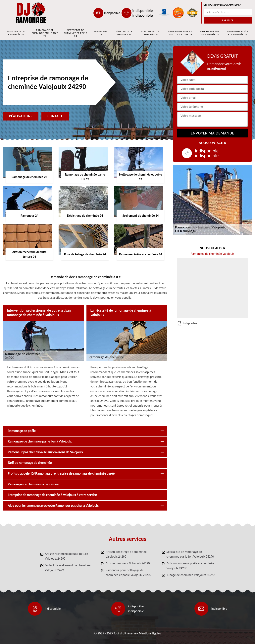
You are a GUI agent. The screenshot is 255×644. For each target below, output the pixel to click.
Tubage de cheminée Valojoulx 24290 (191, 575)
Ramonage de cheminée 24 (16, 33)
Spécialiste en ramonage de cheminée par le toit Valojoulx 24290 (190, 554)
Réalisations (21, 116)
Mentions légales (150, 633)
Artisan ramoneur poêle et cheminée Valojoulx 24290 (190, 566)
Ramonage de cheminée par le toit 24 (45, 33)
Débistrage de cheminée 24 (124, 33)
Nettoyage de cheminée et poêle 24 (76, 33)
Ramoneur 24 (100, 33)
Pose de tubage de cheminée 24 (209, 33)
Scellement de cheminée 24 (151, 33)
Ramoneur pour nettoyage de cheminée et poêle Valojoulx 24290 (128, 572)
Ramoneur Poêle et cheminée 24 (238, 33)
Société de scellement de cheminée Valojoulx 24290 (68, 568)
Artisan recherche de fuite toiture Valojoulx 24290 (66, 556)
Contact (55, 116)
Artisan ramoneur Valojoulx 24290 (128, 563)
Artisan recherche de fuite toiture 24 (180, 33)
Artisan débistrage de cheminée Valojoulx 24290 (126, 554)
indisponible (112, 13)
